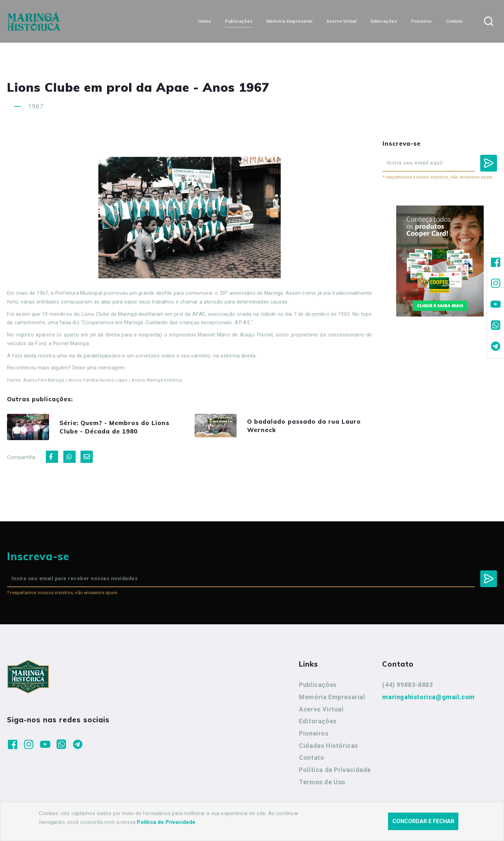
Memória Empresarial (332, 697)
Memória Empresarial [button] (289, 21)
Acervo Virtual (321, 709)
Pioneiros (314, 733)
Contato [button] (454, 21)
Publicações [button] (239, 21)
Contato (311, 757)
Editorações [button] (384, 21)
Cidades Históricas (328, 746)
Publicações (318, 685)
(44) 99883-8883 (407, 685)
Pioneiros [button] (421, 21)
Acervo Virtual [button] (341, 21)
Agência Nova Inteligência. (218, 826)
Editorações (318, 721)
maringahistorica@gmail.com (429, 697)
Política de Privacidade (335, 770)
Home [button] (205, 21)
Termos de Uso (322, 782)
